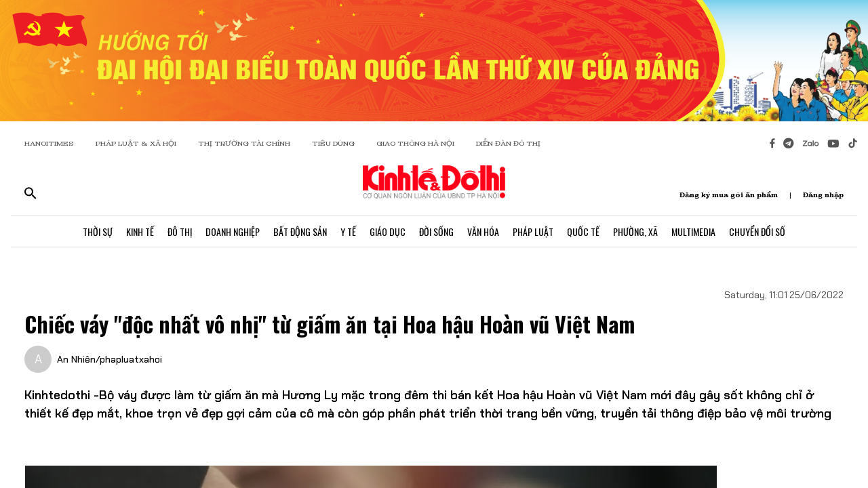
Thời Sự (98, 231)
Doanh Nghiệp (233, 231)
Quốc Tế (583, 231)
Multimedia (693, 231)
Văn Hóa (483, 231)
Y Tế (348, 231)
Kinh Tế (140, 231)
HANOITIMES (49, 143)
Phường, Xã (635, 231)
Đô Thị (180, 231)
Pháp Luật (533, 231)
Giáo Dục (388, 231)
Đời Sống (436, 231)
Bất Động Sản (300, 231)
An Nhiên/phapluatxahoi (110, 359)
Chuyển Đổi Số (757, 231)
